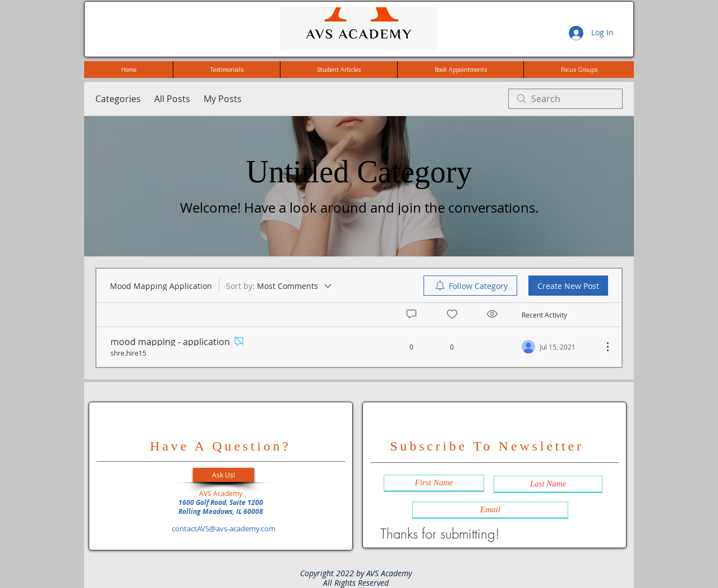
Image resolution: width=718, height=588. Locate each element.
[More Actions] (602, 347)
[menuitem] (470, 286)
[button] (224, 475)
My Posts (223, 99)
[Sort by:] (280, 286)
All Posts (172, 99)
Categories (118, 99)
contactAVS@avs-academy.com (224, 529)
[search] (565, 99)
